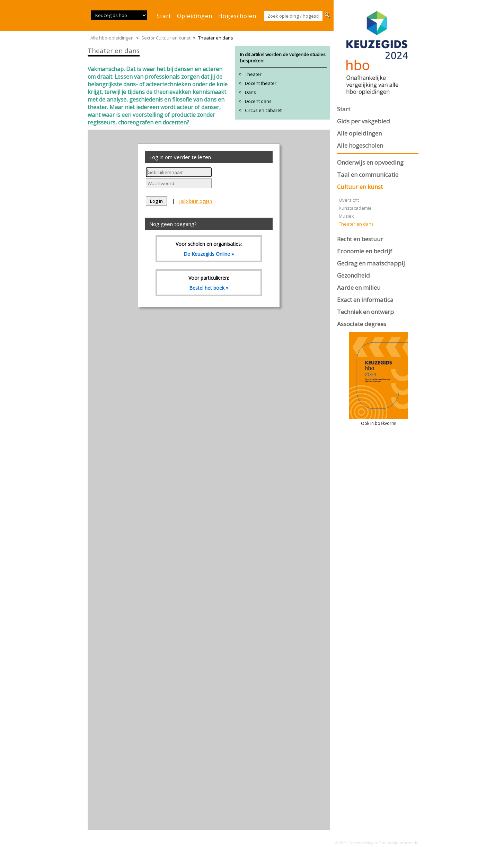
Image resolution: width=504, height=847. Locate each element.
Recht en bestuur (360, 239)
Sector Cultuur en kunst (166, 38)
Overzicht (349, 200)
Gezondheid (353, 275)
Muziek (346, 216)
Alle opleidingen (359, 133)
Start (344, 109)
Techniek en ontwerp (365, 312)
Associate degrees (362, 324)
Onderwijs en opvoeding (370, 162)
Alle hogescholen (360, 145)
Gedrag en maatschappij (371, 263)
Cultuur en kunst (360, 187)
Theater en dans (356, 224)
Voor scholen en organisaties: (209, 249)
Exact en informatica (365, 300)
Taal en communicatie (368, 174)
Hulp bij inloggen (195, 201)
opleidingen (195, 16)
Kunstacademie (355, 208)
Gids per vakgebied (364, 121)
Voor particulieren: (209, 283)
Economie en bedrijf (365, 251)
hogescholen (237, 16)
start (164, 16)
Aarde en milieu (359, 287)
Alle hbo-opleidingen (112, 38)
